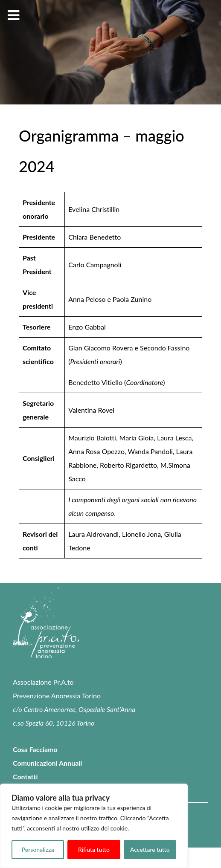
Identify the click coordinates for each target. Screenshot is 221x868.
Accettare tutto (150, 849)
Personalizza (38, 849)
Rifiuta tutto (94, 849)
